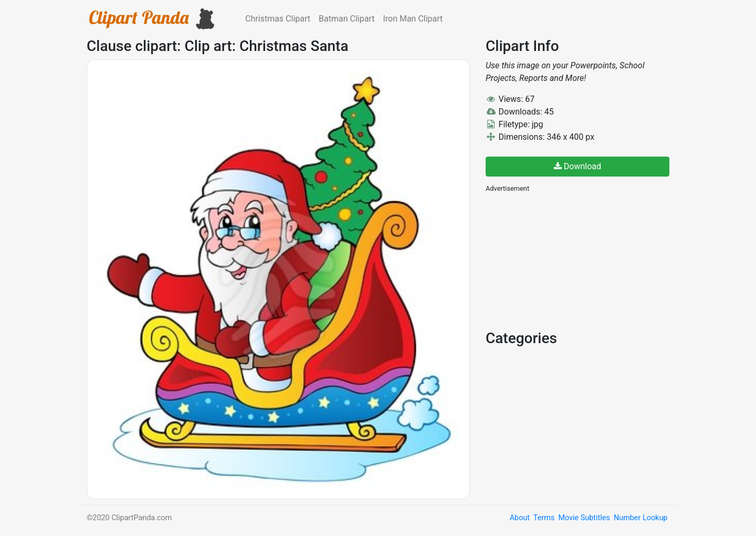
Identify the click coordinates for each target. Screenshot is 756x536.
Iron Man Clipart (413, 19)
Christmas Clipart (278, 19)
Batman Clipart (346, 19)
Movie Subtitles (584, 518)
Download (577, 166)
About (520, 518)
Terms (544, 518)
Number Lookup (640, 518)
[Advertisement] (564, 260)
